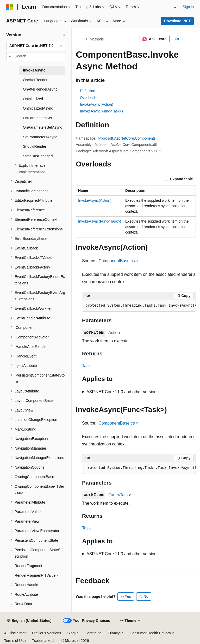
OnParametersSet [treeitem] (37, 118)
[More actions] (191, 39)
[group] (139, 306)
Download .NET (177, 21)
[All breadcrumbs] (80, 39)
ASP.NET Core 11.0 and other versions (123, 392)
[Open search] (175, 7)
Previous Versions (46, 633)
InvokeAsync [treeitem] (34, 70)
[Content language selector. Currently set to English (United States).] (29, 621)
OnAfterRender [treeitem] (35, 80)
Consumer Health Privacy (150, 633)
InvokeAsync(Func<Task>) (101, 111)
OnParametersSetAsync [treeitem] (42, 127)
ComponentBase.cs (117, 261)
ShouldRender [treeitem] (35, 146)
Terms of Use (15, 641)
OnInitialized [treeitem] (33, 99)
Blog (71, 633)
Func (113, 495)
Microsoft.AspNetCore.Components (127, 138)
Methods (97, 39)
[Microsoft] (10, 7)
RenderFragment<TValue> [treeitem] (36, 575)
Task (86, 366)
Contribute (93, 633)
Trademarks (41, 641)
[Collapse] (64, 35)
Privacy (114, 633)
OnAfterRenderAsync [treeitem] (40, 89)
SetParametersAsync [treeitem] (40, 137)
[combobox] (36, 46)
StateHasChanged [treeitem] (38, 156)
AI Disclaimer (15, 633)
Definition (87, 91)
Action (114, 333)
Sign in (188, 7)
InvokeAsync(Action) (97, 104)
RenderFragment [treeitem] (28, 566)
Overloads (88, 98)
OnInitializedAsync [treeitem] (38, 108)
